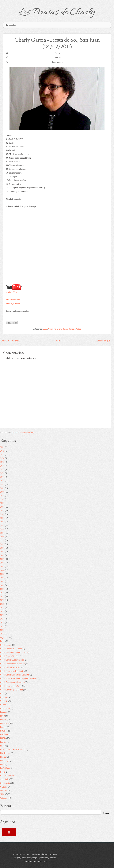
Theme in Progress (28, 858)
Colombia (4, 697)
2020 (2, 630)
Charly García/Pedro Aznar (11, 686)
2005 (2, 574)
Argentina (52, 329)
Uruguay (4, 787)
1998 (2, 548)
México (3, 757)
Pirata (57, 53)
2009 (2, 589)
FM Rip (3, 738)
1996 (2, 540)
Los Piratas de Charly (57, 12)
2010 (2, 593)
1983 (2, 492)
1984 (2, 496)
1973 (2, 455)
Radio (3, 772)
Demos (3, 705)
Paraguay (4, 761)
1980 (2, 481)
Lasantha (53, 858)
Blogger (55, 854)
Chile (2, 693)
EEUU (3, 716)
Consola (72, 329)
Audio (9, 292)
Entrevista (4, 723)
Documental (5, 708)
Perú (2, 764)
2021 (2, 634)
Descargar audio (13, 300)
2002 (2, 563)
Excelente (4, 734)
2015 (2, 611)
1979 (2, 477)
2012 (2, 600)
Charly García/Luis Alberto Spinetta (15, 675)
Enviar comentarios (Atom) (23, 433)
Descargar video (13, 303)
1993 (2, 529)
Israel (3, 746)
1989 (2, 514)
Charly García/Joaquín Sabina (12, 664)
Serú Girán (5, 779)
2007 (2, 581)
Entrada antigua (103, 341)
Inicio (58, 341)
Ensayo (3, 720)
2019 (2, 626)
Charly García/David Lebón (11, 649)
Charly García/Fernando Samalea (14, 652)
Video (16, 292)
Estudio (3, 731)
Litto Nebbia (5, 753)
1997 (2, 544)
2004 (2, 570)
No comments (57, 62)
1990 (2, 518)
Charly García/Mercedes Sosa (12, 682)
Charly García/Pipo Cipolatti (12, 690)
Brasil (3, 641)
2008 (2, 585)
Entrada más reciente (10, 341)
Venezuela (5, 790)
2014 (2, 608)
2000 (2, 555)
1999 (2, 552)
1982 (2, 488)
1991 (2, 522)
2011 (45, 329)
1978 (2, 473)
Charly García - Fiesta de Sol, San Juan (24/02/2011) (57, 43)
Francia (3, 742)
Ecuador (4, 712)
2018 (2, 622)
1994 (2, 533)
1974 (2, 458)
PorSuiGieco (5, 768)
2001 (2, 559)
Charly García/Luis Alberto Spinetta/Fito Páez (19, 678)
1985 (2, 499)
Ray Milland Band (7, 776)
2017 (2, 619)
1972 (2, 451)
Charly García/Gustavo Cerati (12, 660)
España (3, 727)
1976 (2, 466)
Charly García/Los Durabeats (12, 671)
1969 (2, 447)
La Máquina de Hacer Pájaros (12, 749)
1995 (2, 537)
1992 (2, 526)
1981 (2, 484)
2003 (2, 567)
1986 (2, 503)
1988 (2, 511)
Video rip (4, 798)
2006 (2, 578)
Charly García (62, 329)
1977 (2, 469)
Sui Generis (5, 783)
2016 (2, 615)
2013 (2, 604)
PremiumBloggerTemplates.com (35, 861)
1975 (2, 462)
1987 (2, 507)
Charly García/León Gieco (11, 667)
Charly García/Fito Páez (10, 656)
